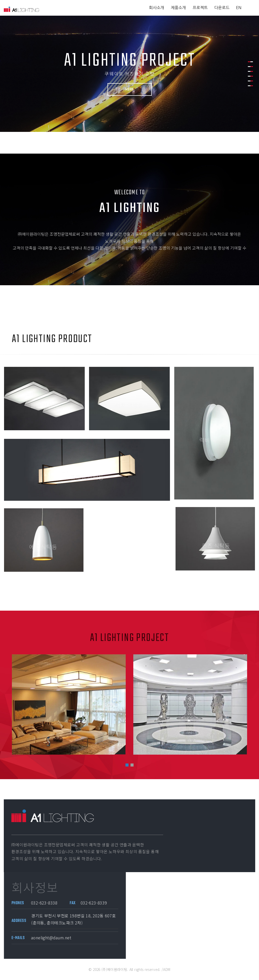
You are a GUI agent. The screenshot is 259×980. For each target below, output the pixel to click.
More (129, 90)
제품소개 (178, 8)
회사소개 (157, 8)
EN (239, 8)
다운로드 (222, 8)
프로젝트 (200, 8)
